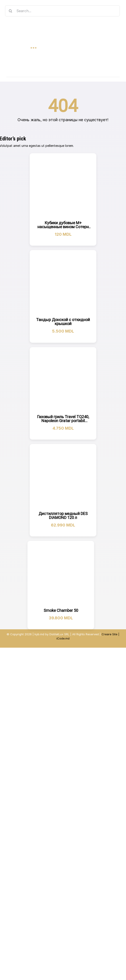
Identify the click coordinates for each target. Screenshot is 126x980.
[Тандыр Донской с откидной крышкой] (63, 283)
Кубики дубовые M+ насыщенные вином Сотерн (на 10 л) (63, 227)
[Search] (11, 11)
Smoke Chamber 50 (61, 610)
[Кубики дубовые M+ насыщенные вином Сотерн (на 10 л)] (63, 187)
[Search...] (62, 11)
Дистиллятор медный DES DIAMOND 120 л (63, 516)
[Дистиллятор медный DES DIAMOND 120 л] (63, 477)
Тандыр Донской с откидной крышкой (63, 322)
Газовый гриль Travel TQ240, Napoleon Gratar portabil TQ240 (63, 421)
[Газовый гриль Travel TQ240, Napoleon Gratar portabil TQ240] (63, 380)
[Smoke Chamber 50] (61, 574)
